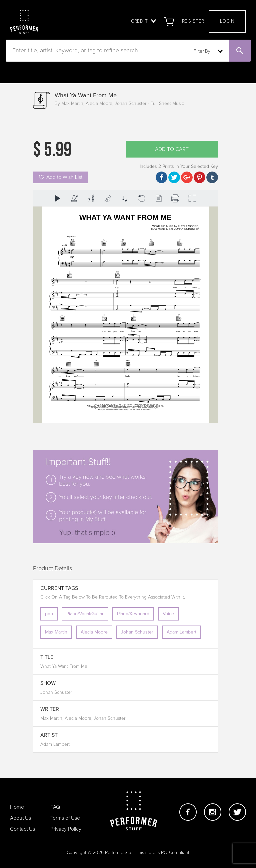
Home (17, 807)
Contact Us (22, 829)
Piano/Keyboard (133, 614)
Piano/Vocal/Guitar (85, 614)
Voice (168, 614)
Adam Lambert (181, 632)
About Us (20, 818)
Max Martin (56, 632)
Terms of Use (65, 818)
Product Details (52, 569)
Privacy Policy (66, 829)
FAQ (55, 807)
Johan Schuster (137, 632)
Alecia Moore (94, 632)
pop (49, 614)
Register (193, 21)
